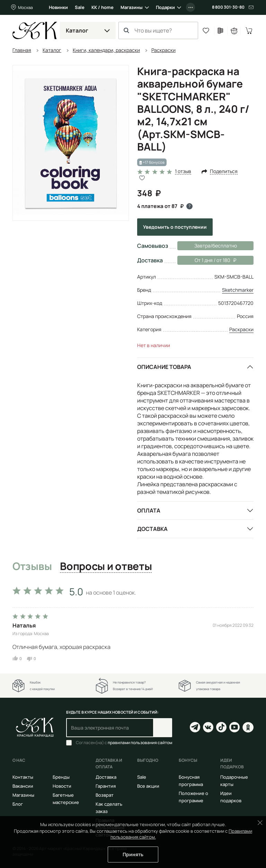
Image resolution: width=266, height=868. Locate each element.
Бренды (61, 777)
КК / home (103, 7)
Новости (62, 786)
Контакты (23, 777)
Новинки (58, 7)
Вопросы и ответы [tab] (106, 567)
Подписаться (163, 728)
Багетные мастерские (66, 799)
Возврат (105, 795)
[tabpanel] (133, 622)
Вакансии (23, 786)
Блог (18, 804)
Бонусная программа (191, 781)
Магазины (132, 7)
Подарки (165, 7)
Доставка (152, 529)
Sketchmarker (238, 290)
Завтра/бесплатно (216, 246)
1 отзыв (183, 171)
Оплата (149, 510)
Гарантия (106, 786)
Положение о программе (193, 797)
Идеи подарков (231, 797)
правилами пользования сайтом (140, 743)
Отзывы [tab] (32, 567)
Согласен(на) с (124, 743)
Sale (80, 7)
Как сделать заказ (109, 808)
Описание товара (164, 367)
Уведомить (175, 227)
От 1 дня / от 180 (207, 260)
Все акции (148, 786)
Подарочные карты (234, 781)
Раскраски (241, 329)
